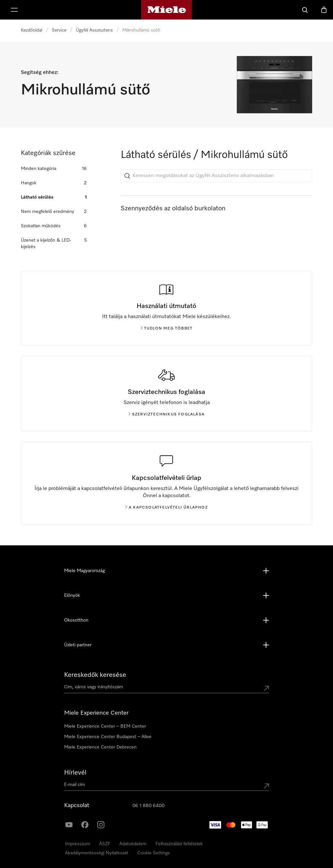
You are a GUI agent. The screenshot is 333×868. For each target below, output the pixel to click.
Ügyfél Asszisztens (94, 30)
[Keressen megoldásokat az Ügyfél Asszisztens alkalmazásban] (216, 176)
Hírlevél (75, 773)
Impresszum (78, 844)
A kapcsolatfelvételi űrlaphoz (166, 508)
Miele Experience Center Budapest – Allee (108, 737)
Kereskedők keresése (95, 675)
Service (59, 30)
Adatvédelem (133, 844)
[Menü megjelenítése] (14, 10)
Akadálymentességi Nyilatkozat (97, 853)
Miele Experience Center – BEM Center (105, 726)
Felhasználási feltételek (179, 844)
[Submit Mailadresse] (266, 786)
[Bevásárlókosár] (324, 10)
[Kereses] (305, 10)
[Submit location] (266, 688)
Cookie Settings (153, 853)
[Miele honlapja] (167, 10)
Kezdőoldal (32, 30)
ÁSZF (105, 844)
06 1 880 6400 (148, 806)
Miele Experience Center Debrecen (100, 747)
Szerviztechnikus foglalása (166, 414)
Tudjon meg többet (166, 329)
